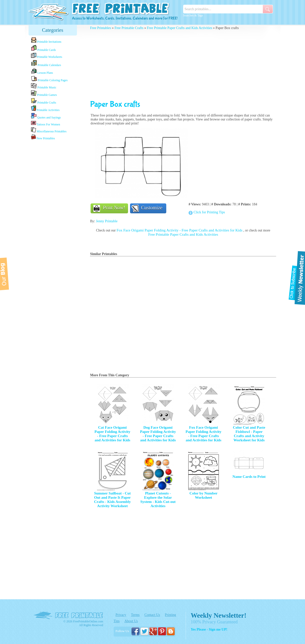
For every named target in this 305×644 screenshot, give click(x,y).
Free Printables (101, 28)
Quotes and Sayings (46, 116)
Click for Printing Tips (209, 212)
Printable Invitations (46, 40)
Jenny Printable (107, 221)
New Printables (43, 137)
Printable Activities (45, 109)
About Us (131, 621)
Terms (135, 615)
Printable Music (44, 86)
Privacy (121, 615)
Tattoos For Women (46, 123)
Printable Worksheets (47, 56)
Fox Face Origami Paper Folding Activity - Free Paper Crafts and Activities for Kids (180, 230)
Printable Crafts (44, 101)
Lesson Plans (42, 71)
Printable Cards (43, 48)
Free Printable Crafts (129, 28)
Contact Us (152, 615)
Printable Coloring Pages (49, 79)
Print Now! (114, 208)
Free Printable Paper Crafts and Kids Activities (180, 28)
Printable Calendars (46, 63)
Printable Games (44, 94)
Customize (152, 208)
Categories (53, 30)
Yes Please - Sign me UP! (209, 629)
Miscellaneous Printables (49, 130)
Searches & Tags (193, 15)
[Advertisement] (53, 219)
